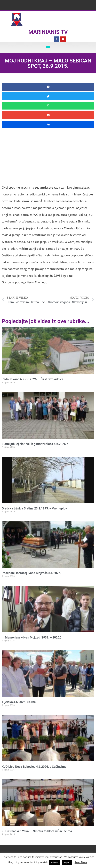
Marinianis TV (48, 32)
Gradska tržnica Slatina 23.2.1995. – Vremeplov (34, 508)
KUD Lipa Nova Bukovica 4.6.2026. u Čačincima (34, 767)
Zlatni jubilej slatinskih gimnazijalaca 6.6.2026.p (35, 444)
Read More (81, 862)
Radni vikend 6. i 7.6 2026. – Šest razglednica (33, 379)
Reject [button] (67, 862)
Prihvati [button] (55, 862)
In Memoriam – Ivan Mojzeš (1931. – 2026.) (31, 637)
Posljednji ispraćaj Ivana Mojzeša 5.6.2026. (31, 573)
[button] (48, 48)
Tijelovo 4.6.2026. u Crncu (19, 702)
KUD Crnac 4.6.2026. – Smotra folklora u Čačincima (37, 831)
